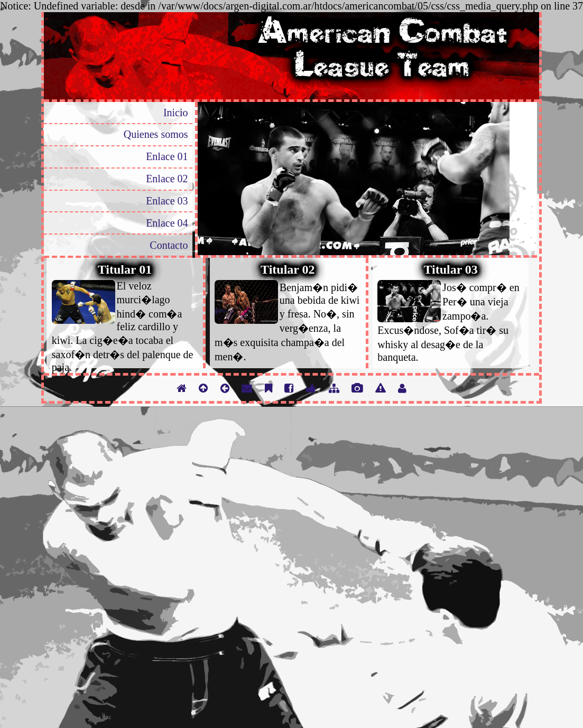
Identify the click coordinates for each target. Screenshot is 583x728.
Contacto (169, 245)
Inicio (176, 113)
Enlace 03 (167, 201)
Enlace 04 (167, 223)
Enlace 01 (167, 156)
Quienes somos (156, 134)
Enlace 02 (167, 179)
